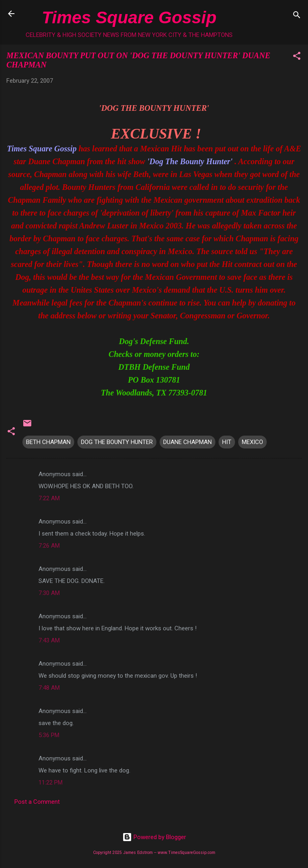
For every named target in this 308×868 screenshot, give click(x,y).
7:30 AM (49, 593)
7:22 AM (49, 498)
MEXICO (252, 442)
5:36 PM (49, 735)
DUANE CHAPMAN (187, 442)
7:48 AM (49, 688)
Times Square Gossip (129, 17)
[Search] (297, 16)
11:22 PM (51, 782)
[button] (297, 57)
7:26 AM (49, 546)
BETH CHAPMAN (48, 442)
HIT (227, 442)
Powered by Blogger (154, 837)
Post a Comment (37, 802)
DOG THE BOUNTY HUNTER (117, 442)
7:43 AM (49, 640)
